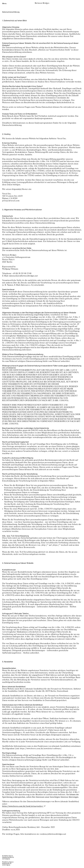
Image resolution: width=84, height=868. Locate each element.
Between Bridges (42, 3)
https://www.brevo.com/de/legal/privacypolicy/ (23, 806)
